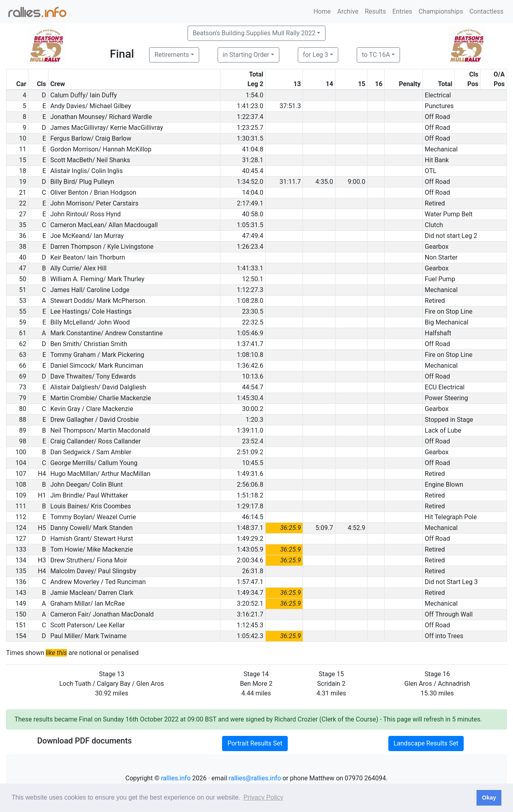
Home (322, 11)
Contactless (486, 11)
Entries (402, 11)
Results (375, 11)
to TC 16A (376, 55)
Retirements (172, 55)
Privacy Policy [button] (263, 797)
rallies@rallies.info (255, 778)
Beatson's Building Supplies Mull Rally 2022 (254, 33)
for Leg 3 (316, 55)
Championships (441, 11)
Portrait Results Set (255, 743)
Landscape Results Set (426, 743)
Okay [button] (489, 798)
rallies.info (176, 778)
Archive (348, 11)
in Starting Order (246, 55)
